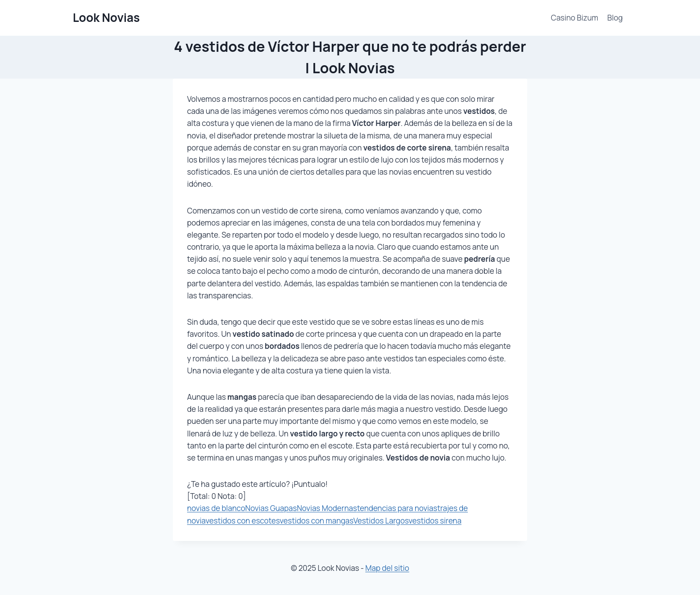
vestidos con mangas (317, 521)
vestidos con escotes (242, 521)
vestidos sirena (435, 521)
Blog (615, 18)
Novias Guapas (271, 508)
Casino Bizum (575, 18)
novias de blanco (216, 508)
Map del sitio (387, 568)
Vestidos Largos (381, 521)
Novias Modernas (327, 508)
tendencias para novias (397, 508)
